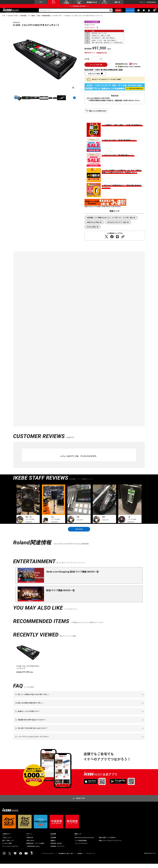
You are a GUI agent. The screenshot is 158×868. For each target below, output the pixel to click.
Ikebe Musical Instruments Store (84, 842)
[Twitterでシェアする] (106, 240)
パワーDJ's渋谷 (92, 101)
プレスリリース (91, 858)
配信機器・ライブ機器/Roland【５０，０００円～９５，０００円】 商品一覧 (111, 220)
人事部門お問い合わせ (33, 850)
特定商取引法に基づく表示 (66, 858)
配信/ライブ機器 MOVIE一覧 (60, 595)
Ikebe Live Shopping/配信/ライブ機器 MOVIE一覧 (72, 576)
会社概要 (53, 842)
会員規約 (80, 858)
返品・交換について (8, 845)
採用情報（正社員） (57, 848)
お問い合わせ (30, 845)
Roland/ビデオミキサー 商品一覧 (118, 225)
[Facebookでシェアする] (112, 240)
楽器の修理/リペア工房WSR (107, 842)
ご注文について (7, 842)
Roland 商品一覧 (93, 230)
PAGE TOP (81, 803)
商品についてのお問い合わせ (98, 114)
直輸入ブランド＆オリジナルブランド (110, 845)
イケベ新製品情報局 (81, 845)
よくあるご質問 (7, 848)
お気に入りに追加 (94, 77)
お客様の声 (30, 842)
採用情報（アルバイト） (58, 850)
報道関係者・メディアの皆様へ (36, 848)
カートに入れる (97, 67)
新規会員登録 (151, 3)
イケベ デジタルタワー (82, 848)
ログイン (142, 3)
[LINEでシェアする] (117, 240)
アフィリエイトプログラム (10, 850)
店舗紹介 (53, 845)
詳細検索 (116, 12)
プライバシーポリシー (48, 858)
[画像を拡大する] (73, 90)
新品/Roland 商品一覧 (95, 225)
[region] (79, 661)
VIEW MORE (79, 533)
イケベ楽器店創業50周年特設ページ (79, 7)
